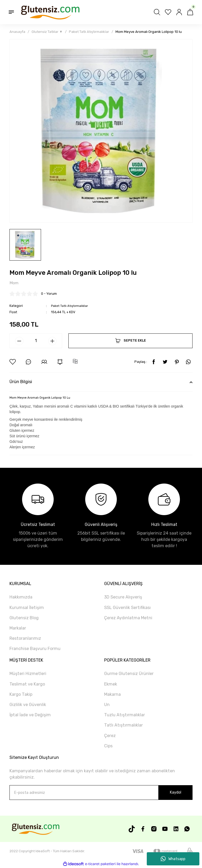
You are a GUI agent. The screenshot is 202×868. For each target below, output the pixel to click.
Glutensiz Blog (24, 618)
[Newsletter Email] (101, 793)
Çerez (110, 736)
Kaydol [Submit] (175, 793)
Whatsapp (173, 859)
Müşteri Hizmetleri (28, 674)
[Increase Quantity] (52, 341)
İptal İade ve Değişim (30, 715)
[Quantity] (36, 341)
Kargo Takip (21, 695)
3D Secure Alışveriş (123, 597)
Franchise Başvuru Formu (35, 649)
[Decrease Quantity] (19, 341)
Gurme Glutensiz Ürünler (129, 674)
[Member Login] (179, 12)
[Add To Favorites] (13, 362)
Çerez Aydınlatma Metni (128, 618)
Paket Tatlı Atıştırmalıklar (70, 306)
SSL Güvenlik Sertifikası (127, 608)
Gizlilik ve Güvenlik (28, 705)
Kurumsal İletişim (27, 608)
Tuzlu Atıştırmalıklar (125, 715)
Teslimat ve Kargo (27, 684)
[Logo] (50, 12)
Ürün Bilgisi (21, 382)
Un (107, 705)
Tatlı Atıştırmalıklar (123, 725)
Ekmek (111, 684)
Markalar (18, 628)
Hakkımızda (21, 597)
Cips (108, 746)
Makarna (112, 695)
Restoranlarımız (25, 639)
